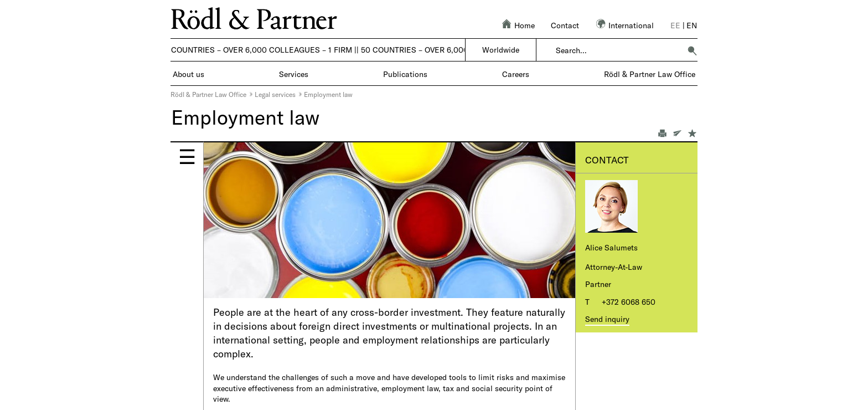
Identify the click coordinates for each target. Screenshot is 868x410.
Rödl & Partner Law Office (208, 94)
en (692, 25)
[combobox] (618, 50)
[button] (692, 50)
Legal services (275, 94)
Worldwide (501, 50)
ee (675, 25)
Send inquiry (607, 319)
